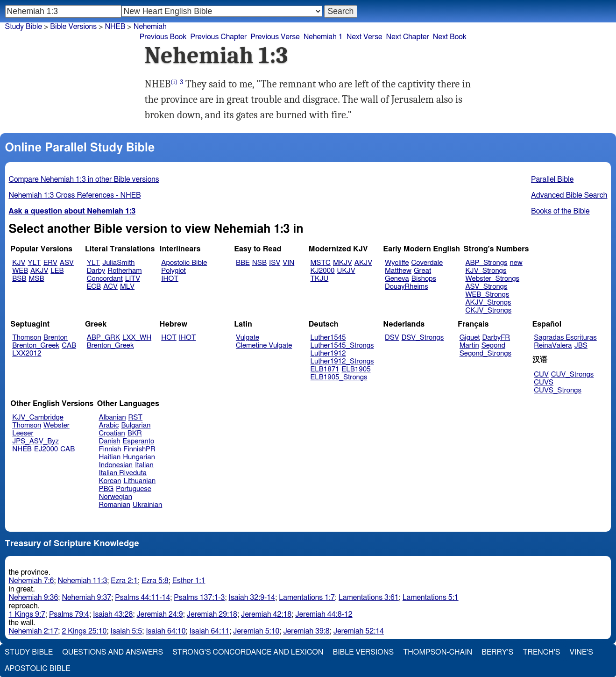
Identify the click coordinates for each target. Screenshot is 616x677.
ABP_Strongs (486, 263)
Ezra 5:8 (155, 581)
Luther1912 (328, 353)
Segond (493, 346)
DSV (392, 338)
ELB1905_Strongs (339, 377)
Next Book (450, 37)
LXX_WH (137, 338)
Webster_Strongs (492, 279)
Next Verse (365, 37)
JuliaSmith (118, 263)
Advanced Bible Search (569, 195)
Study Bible (24, 27)
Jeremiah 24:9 (159, 614)
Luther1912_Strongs (342, 361)
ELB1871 (325, 369)
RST (136, 417)
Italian (144, 465)
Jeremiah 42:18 (266, 614)
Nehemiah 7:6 (32, 581)
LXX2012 (27, 353)
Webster (57, 425)
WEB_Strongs (487, 295)
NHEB (22, 449)
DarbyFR (496, 338)
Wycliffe (397, 263)
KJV (19, 263)
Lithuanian (139, 481)
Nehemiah (150, 27)
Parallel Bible (552, 179)
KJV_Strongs (486, 271)
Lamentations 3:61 (369, 598)
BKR (135, 433)
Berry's (497, 652)
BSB (19, 279)
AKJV (39, 271)
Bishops (424, 279)
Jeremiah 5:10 (256, 631)
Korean (110, 481)
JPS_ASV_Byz (35, 441)
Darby (96, 271)
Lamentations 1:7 (307, 598)
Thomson (27, 338)
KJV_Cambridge (38, 417)
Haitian (110, 457)
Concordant (105, 279)
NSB (259, 263)
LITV (133, 279)
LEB (57, 271)
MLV (127, 287)
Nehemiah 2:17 (34, 631)
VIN (288, 263)
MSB (36, 279)
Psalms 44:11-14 (142, 598)
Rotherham (124, 271)
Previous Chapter (219, 37)
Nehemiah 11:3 (82, 581)
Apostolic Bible (38, 669)
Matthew (398, 271)
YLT (34, 263)
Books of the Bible (560, 211)
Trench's (541, 652)
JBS (581, 346)
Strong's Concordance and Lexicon (248, 652)
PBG (106, 489)
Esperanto (139, 441)
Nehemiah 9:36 (34, 598)
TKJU (320, 279)
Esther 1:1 (189, 581)
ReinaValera (553, 346)
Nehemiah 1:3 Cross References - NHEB (75, 195)
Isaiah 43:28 (113, 614)
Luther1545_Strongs (342, 346)
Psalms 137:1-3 (199, 598)
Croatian (112, 433)
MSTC (321, 263)
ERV (50, 263)
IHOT (170, 279)
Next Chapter (408, 37)
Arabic (109, 425)
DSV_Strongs (423, 338)
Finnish (110, 449)
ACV (110, 287)
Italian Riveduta (123, 473)
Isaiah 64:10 (166, 631)
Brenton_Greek (36, 346)
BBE (243, 263)
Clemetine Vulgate (264, 346)
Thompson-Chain (438, 652)
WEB (20, 271)
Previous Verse (275, 37)
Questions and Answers (113, 652)
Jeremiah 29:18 (212, 614)
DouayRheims (407, 287)
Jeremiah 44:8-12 (324, 614)
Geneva (397, 279)
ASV (67, 263)
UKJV (346, 271)
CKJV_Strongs (488, 310)
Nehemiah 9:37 (86, 598)
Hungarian (139, 457)
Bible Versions (73, 27)
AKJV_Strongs (488, 303)
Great (422, 271)
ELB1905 (356, 369)
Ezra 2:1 (124, 581)
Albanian (113, 417)
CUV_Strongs (572, 374)
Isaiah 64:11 (209, 631)
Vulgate (248, 338)
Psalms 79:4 (69, 614)
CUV (541, 374)
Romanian (115, 505)
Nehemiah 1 (323, 37)
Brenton (56, 338)
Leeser (23, 433)
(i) (174, 82)
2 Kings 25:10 (84, 631)
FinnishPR (139, 449)
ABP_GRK (103, 338)
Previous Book (163, 37)
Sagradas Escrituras (565, 338)
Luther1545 (328, 338)
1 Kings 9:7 (27, 614)
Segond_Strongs (485, 353)
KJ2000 (323, 271)
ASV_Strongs (486, 287)
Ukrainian (147, 505)
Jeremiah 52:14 (359, 631)
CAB (69, 346)
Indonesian (116, 465)
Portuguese (134, 489)
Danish (110, 441)
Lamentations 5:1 (431, 598)
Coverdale (427, 263)
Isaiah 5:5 (127, 631)
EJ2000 (46, 449)
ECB (94, 287)
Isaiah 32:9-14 (252, 598)
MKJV (343, 263)
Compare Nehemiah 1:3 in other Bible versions (84, 179)
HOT (169, 338)
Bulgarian (136, 425)
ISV (275, 263)
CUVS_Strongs (558, 390)
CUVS (544, 382)
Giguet (470, 338)
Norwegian (116, 497)
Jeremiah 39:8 (306, 631)
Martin (469, 346)
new (516, 263)
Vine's (581, 652)
